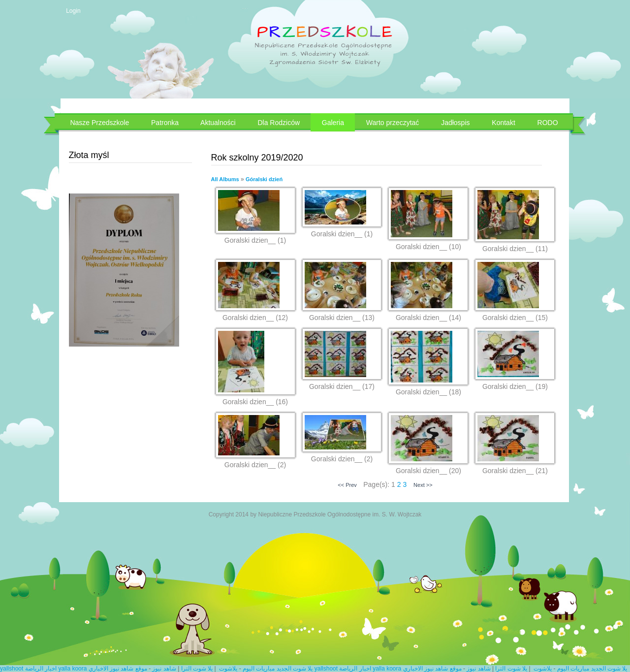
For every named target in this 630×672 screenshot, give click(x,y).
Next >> (423, 485)
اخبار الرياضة (41, 669)
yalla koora (72, 669)
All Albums (225, 179)
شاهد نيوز (164, 669)
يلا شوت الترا (197, 669)
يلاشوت (228, 669)
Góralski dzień (264, 179)
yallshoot (12, 669)
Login (73, 11)
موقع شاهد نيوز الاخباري (118, 669)
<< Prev (347, 485)
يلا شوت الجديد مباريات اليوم (278, 669)
